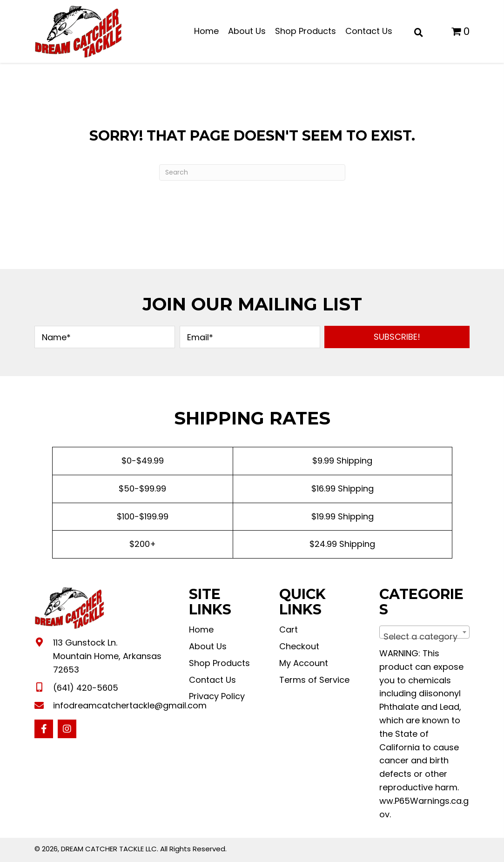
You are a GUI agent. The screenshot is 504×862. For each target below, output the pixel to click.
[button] (397, 337)
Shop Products (219, 663)
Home (201, 630)
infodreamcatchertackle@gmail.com (130, 705)
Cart (289, 630)
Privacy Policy (217, 696)
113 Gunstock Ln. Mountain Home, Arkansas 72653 (107, 656)
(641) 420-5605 (86, 688)
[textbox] (424, 637)
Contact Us (212, 680)
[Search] (252, 172)
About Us (208, 646)
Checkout (299, 646)
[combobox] (424, 632)
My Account (304, 663)
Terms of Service (314, 680)
